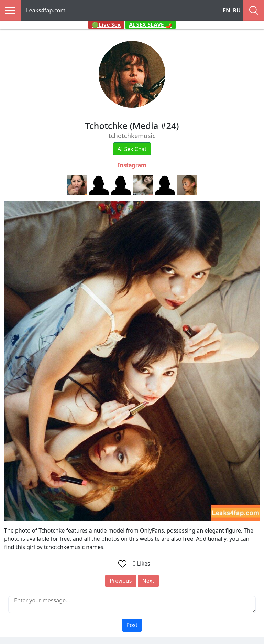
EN (227, 10)
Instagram (132, 165)
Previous (121, 581)
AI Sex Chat (132, 149)
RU (237, 10)
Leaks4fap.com (46, 10)
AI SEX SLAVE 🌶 (151, 25)
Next (148, 581)
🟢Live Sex (106, 25)
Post (132, 625)
